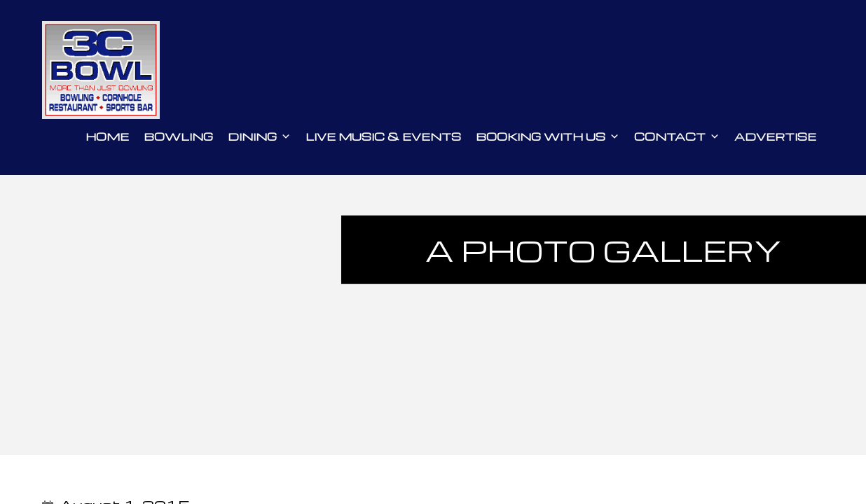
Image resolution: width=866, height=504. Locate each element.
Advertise (775, 136)
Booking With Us (548, 136)
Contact (677, 136)
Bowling (178, 136)
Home (107, 136)
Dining (259, 136)
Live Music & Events (383, 136)
